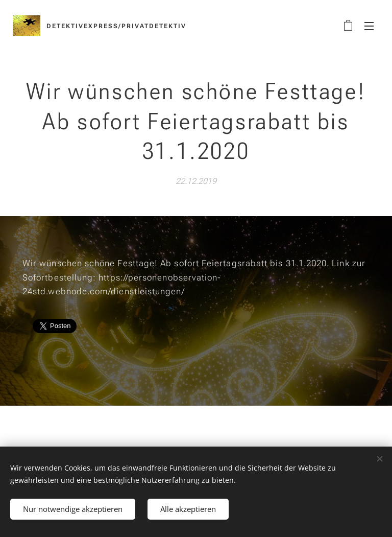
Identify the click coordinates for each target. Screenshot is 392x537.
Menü (369, 26)
